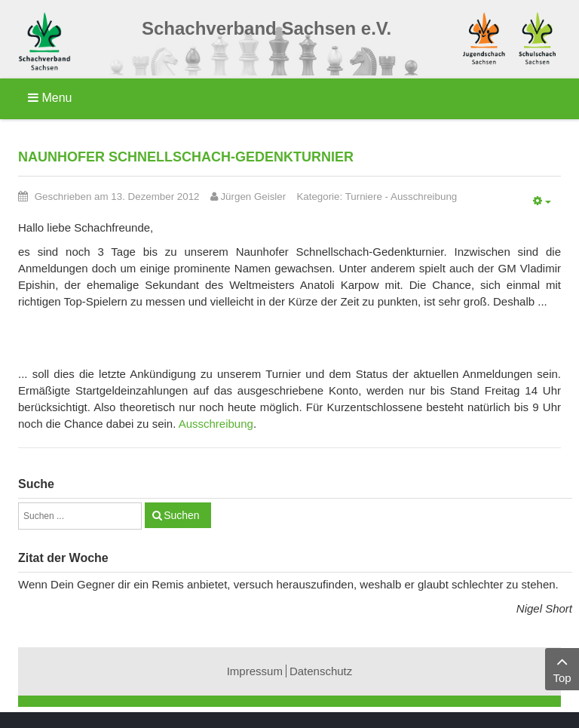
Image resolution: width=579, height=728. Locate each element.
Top (562, 668)
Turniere (364, 197)
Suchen (181, 515)
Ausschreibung (424, 197)
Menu (50, 98)
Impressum (255, 671)
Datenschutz (321, 671)
